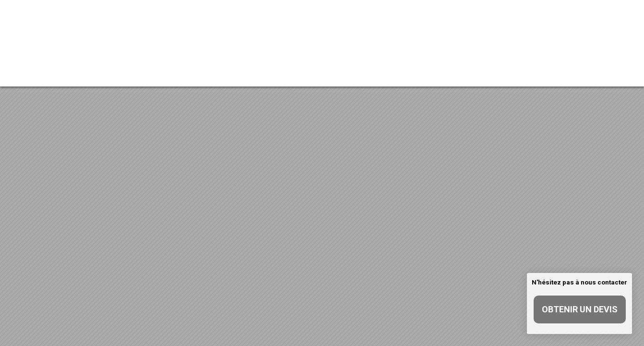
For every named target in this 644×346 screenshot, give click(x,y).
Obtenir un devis (580, 309)
